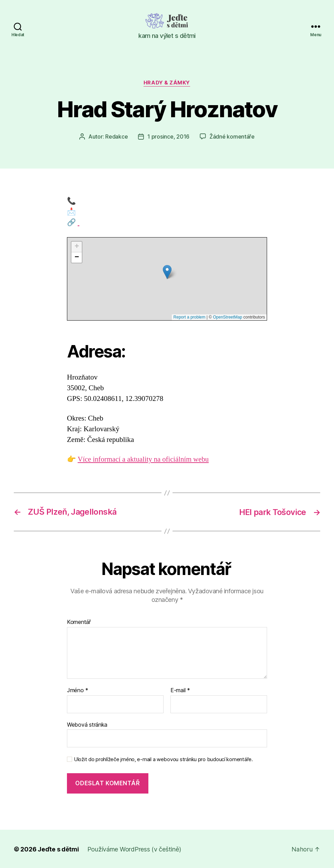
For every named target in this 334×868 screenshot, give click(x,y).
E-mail (180, 690)
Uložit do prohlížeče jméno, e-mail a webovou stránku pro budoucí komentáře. (163, 759)
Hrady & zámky (167, 83)
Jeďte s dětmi (58, 849)
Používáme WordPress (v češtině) (134, 849)
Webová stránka (87, 724)
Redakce (116, 137)
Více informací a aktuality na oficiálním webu (144, 459)
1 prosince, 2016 (168, 137)
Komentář (79, 622)
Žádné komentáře (232, 137)
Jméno (78, 690)
